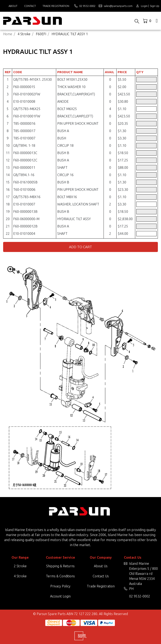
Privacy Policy (60, 586)
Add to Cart (80, 247)
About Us (101, 566)
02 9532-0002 (140, 596)
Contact (30, 6)
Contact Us (101, 576)
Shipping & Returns (60, 566)
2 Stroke (20, 566)
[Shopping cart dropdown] (147, 21)
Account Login (60, 596)
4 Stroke (20, 576)
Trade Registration (56, 6)
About (13, 6)
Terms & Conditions (60, 576)
